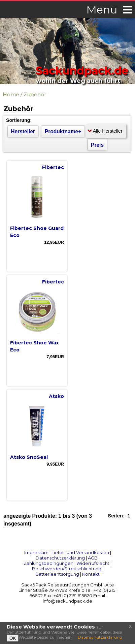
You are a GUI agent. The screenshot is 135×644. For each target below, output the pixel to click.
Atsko (56, 396)
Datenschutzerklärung (60, 558)
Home (11, 94)
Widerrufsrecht (93, 563)
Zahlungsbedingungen (48, 563)
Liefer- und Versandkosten (80, 552)
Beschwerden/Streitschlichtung (67, 569)
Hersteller (23, 131)
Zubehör (35, 94)
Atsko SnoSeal (29, 457)
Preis (97, 145)
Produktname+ (63, 131)
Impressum (36, 552)
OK (13, 638)
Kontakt (91, 574)
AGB (93, 558)
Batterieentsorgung (57, 574)
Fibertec (53, 167)
